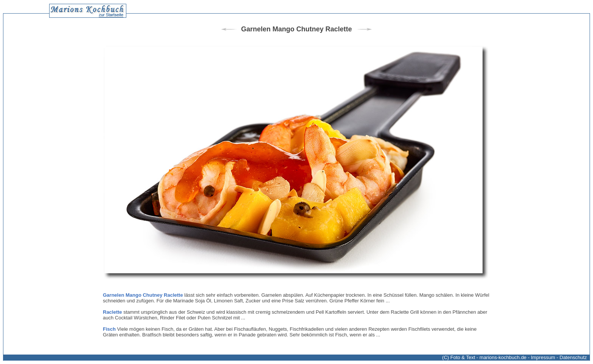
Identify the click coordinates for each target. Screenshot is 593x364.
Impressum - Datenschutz (559, 357)
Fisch (109, 329)
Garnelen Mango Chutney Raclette (143, 295)
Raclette (113, 312)
